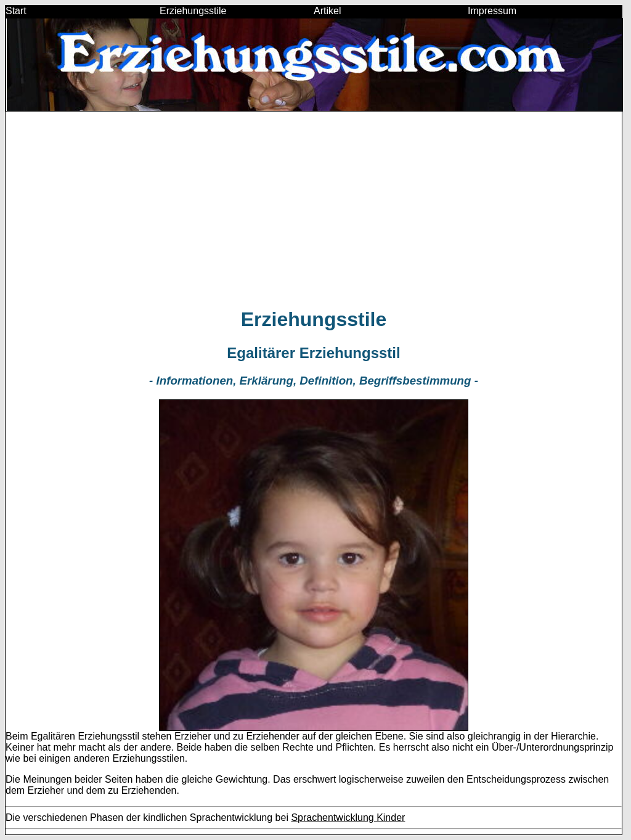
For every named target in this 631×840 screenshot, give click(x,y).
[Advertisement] (314, 209)
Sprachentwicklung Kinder (348, 818)
